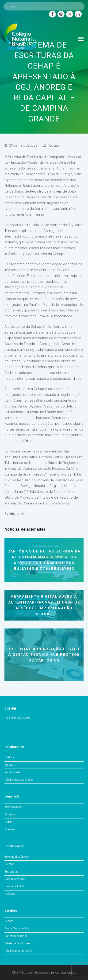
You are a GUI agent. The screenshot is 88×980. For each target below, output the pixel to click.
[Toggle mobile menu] (81, 39)
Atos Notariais (13, 807)
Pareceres (10, 829)
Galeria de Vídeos (15, 879)
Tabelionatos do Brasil (18, 951)
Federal (9, 822)
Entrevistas (11, 872)
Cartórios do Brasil (16, 936)
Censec (9, 921)
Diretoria (10, 757)
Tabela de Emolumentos (19, 943)
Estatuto (10, 765)
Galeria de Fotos (14, 886)
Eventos (9, 864)
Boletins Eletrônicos (17, 857)
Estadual (10, 814)
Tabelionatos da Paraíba (19, 780)
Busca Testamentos (17, 928)
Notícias (54, 145)
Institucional (12, 772)
